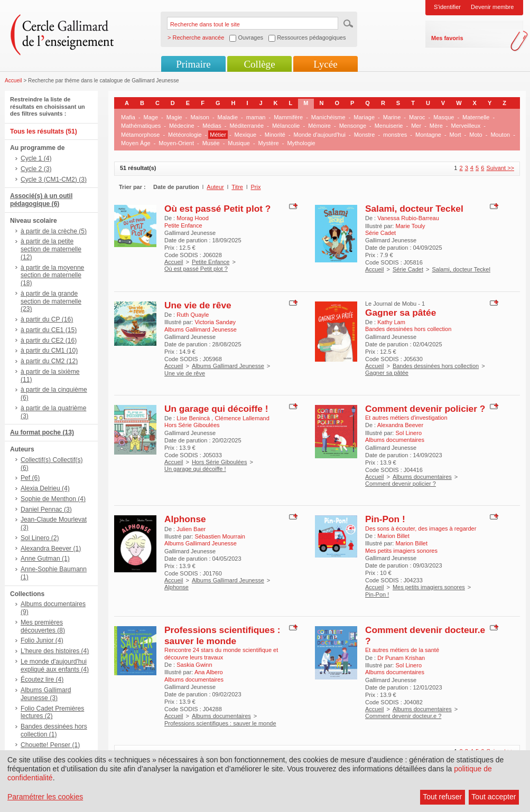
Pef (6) (30, 478)
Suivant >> (500, 168)
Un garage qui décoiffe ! (216, 409)
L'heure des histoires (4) (55, 651)
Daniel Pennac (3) (46, 509)
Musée (211, 143)
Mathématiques (141, 126)
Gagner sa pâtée (401, 313)
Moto (476, 135)
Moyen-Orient (176, 143)
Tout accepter (494, 797)
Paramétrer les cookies (45, 797)
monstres (395, 135)
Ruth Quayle (193, 315)
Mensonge (353, 126)
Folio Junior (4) (42, 640)
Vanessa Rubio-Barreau (408, 218)
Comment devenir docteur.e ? (403, 716)
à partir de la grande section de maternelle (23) (51, 301)
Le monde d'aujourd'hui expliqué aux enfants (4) (55, 665)
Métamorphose (140, 135)
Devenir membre (492, 7)
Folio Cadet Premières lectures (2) (52, 712)
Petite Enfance (211, 262)
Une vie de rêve (198, 305)
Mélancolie (286, 126)
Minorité (275, 135)
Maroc (417, 117)
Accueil (13, 81)
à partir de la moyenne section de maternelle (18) (52, 276)
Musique (239, 143)
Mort (455, 135)
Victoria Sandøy (215, 322)
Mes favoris (447, 38)
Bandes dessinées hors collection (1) (54, 730)
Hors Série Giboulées (220, 462)
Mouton (500, 135)
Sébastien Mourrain (220, 536)
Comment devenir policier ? (425, 409)
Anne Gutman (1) (45, 559)
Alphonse (185, 519)
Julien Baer (191, 529)
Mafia (128, 117)
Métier (218, 135)
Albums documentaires (422, 477)
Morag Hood (193, 218)
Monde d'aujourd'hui (320, 135)
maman (256, 117)
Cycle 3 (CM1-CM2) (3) (54, 180)
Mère (436, 126)
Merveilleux (466, 126)
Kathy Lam (391, 322)
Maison (199, 117)
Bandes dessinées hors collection (436, 366)
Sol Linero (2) (40, 538)
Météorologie (185, 135)
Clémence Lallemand (242, 418)
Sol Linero (408, 433)
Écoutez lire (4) (42, 679)
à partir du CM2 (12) (49, 361)
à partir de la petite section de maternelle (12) (51, 249)
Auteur (215, 187)
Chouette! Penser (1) (50, 745)
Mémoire (319, 126)
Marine (392, 117)
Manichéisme (328, 117)
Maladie (228, 117)
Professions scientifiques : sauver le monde (222, 635)
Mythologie (301, 143)
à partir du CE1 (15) (49, 330)
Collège (259, 64)
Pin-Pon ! (385, 519)
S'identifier (447, 7)
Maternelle (476, 117)
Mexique (246, 135)
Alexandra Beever (400, 425)
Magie (174, 117)
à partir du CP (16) (47, 319)
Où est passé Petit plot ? (217, 209)
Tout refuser (442, 797)
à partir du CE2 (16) (49, 341)
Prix (256, 187)
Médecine (182, 126)
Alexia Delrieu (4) (45, 488)
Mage (151, 117)
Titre (237, 187)
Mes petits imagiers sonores (429, 587)
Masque (444, 117)
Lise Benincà (194, 418)
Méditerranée (247, 126)
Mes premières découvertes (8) (43, 626)
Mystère (269, 143)
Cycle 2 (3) (36, 169)
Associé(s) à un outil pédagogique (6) (41, 200)
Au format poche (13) (42, 432)
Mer (416, 126)
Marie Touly (410, 226)
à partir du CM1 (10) (49, 351)
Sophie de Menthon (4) (53, 499)
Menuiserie (389, 126)
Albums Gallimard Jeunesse (228, 366)
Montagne (428, 135)
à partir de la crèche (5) (54, 231)
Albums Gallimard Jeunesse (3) (46, 694)
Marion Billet (393, 536)
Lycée (325, 64)
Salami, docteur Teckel (414, 209)
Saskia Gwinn (194, 665)
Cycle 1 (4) (36, 158)
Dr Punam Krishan (401, 658)
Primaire (193, 64)
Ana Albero (209, 672)
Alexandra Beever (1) (51, 549)
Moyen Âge (136, 143)
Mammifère (288, 117)
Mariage (364, 117)
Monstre (365, 135)
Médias (212, 126)
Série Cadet (408, 269)
